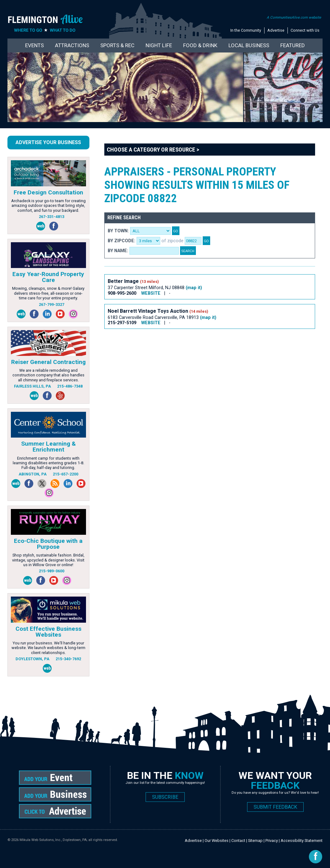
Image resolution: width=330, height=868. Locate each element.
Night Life (159, 45)
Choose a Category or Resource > (153, 150)
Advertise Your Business (48, 142)
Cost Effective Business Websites (48, 632)
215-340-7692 (68, 659)
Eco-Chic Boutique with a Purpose (48, 544)
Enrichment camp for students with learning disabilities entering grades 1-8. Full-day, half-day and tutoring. (48, 463)
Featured (293, 45)
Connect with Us (305, 30)
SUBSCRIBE (165, 797)
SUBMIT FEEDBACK (275, 807)
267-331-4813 (52, 217)
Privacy (272, 841)
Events (34, 45)
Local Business (249, 45)
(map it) (194, 288)
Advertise (276, 30)
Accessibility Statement (302, 841)
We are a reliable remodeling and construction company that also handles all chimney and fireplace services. (48, 375)
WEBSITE (151, 293)
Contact (238, 841)
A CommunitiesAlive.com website (294, 17)
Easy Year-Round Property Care (48, 277)
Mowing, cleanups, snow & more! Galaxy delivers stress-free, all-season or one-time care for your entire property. (48, 293)
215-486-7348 (70, 386)
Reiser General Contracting (48, 362)
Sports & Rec (117, 45)
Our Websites (217, 841)
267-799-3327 (52, 304)
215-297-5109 (122, 323)
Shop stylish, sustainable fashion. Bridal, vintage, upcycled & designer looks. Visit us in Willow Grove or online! (48, 560)
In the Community (246, 30)
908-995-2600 (122, 293)
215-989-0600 (52, 571)
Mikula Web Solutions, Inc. (40, 840)
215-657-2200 (66, 474)
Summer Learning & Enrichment (48, 447)
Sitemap (255, 841)
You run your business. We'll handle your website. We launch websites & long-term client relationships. (48, 648)
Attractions (72, 45)
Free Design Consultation (48, 192)
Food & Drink (200, 45)
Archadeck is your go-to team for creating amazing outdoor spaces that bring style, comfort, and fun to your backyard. (48, 206)
